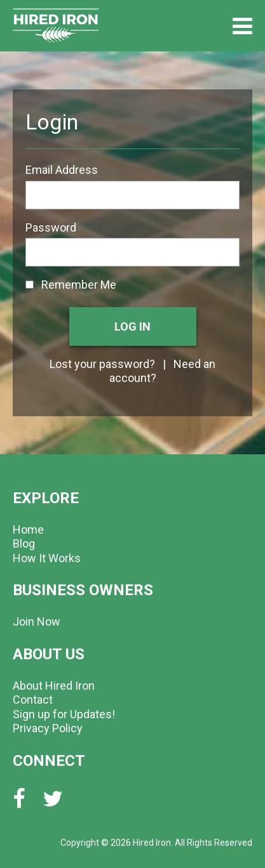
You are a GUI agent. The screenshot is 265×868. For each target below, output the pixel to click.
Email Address (62, 170)
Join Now (37, 621)
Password (51, 227)
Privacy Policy (48, 728)
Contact (33, 700)
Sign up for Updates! (64, 714)
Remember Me (71, 285)
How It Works (47, 558)
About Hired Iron (54, 686)
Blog (24, 543)
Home (28, 529)
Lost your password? (102, 364)
